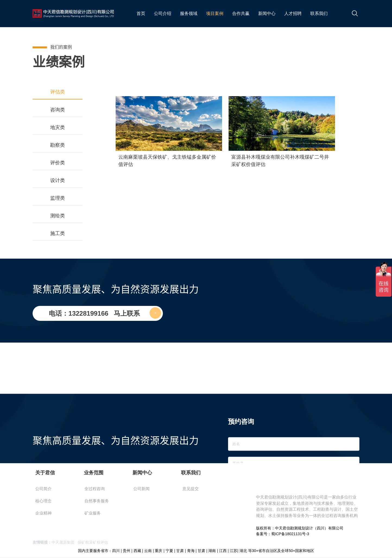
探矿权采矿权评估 (93, 542)
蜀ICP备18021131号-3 (290, 534)
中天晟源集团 (63, 542)
